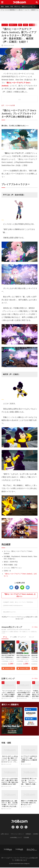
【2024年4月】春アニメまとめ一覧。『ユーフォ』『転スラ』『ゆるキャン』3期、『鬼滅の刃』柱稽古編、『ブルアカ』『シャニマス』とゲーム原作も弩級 (29, 782)
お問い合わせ (5, 834)
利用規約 (28, 834)
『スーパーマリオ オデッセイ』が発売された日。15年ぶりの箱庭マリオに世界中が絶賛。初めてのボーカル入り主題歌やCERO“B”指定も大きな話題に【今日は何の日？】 (9, 694)
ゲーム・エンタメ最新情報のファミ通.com (12, 10)
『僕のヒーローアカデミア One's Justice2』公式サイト (20, 595)
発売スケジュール (27, 7)
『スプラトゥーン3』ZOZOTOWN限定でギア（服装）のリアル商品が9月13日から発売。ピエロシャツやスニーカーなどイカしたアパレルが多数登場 (24, 694)
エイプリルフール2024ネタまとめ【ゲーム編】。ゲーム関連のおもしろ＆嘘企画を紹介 (29, 760)
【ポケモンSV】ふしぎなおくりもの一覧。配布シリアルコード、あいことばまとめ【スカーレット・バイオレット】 (10, 760)
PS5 (12, 7)
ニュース (27, 10)
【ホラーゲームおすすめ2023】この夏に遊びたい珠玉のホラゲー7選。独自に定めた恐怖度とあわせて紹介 (10, 782)
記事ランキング (8, 679)
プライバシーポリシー (17, 834)
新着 (2, 7)
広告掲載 (26, 838)
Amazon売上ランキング (12, 627)
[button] (31, 714)
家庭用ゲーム (35, 10)
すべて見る (35, 627)
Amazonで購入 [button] (8, 669)
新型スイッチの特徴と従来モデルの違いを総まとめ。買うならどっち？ (29, 803)
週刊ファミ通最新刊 (10, 705)
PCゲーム (17, 7)
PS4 (20, 25)
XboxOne (32, 25)
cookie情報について (16, 838)
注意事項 (36, 834)
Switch (7, 7)
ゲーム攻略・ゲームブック (18, 637)
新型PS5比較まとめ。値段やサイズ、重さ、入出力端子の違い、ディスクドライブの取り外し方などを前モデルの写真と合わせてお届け (9, 804)
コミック (31, 637)
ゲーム (5, 637)
